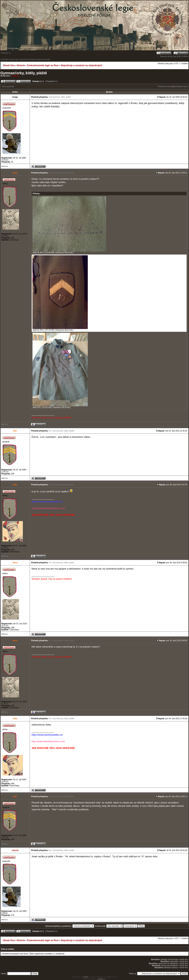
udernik (15, 76)
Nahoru (5, 166)
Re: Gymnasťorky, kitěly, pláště (61, 173)
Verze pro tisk (8, 87)
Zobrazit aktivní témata (40, 59)
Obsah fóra (9, 65)
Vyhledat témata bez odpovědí (14, 59)
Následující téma (180, 87)
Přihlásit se (6, 53)
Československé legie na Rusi (43, 65)
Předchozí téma (165, 87)
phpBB (86, 977)
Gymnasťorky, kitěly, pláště (24, 73)
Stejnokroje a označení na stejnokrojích (81, 65)
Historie (21, 65)
